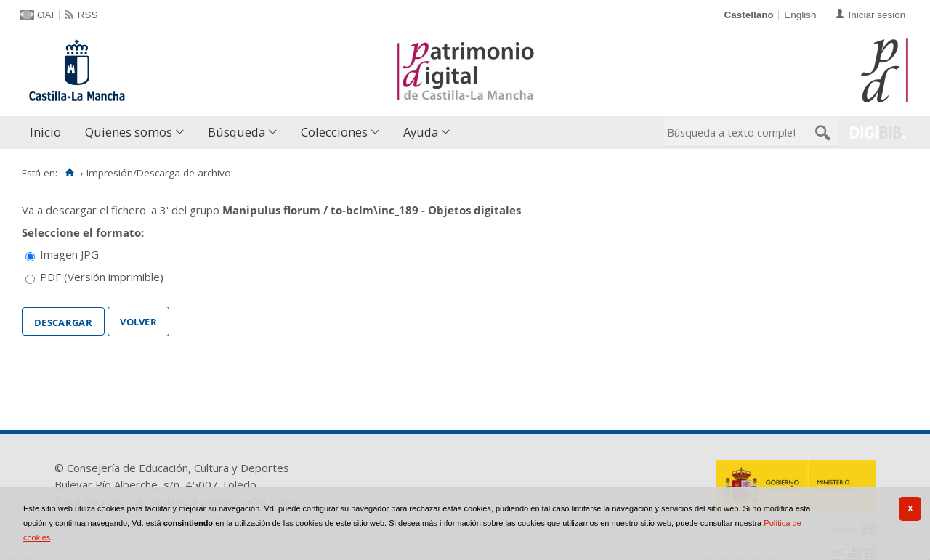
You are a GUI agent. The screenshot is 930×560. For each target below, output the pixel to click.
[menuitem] (49, 133)
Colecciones (334, 132)
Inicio (45, 132)
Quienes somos (129, 132)
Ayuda (421, 132)
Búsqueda (236, 132)
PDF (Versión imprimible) (102, 277)
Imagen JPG (69, 254)
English (800, 15)
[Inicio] (69, 173)
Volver (138, 320)
